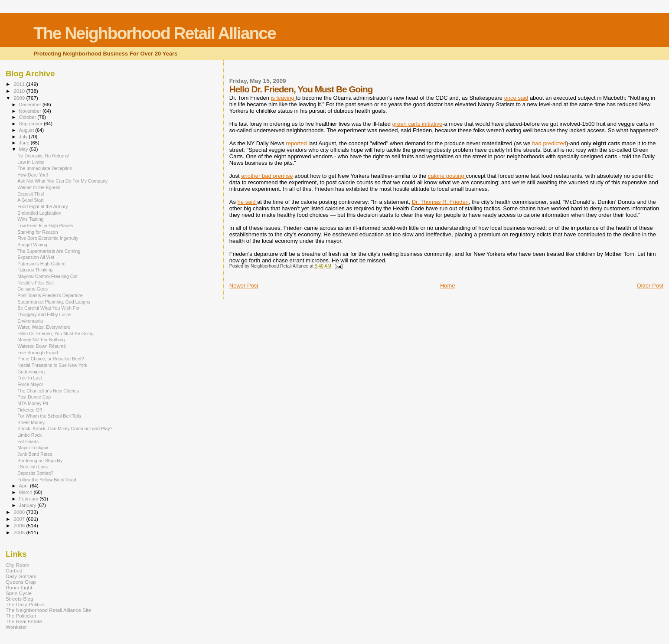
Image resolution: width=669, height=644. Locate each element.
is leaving (284, 98)
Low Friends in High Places (45, 226)
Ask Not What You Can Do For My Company (62, 181)
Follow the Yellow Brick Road (47, 480)
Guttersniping (31, 372)
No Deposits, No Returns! (43, 156)
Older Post (650, 286)
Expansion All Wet (36, 257)
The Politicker (21, 616)
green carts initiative (418, 124)
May (24, 149)
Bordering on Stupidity (40, 461)
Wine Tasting (30, 219)
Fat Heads (28, 441)
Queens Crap (21, 582)
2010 (20, 91)
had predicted (549, 143)
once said (516, 98)
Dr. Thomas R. (440, 202)
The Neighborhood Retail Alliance (155, 33)
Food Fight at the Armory (42, 206)
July (24, 137)
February (29, 499)
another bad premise (267, 176)
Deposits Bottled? (35, 473)
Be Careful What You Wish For (48, 308)
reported (296, 143)
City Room (18, 565)
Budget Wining (32, 245)
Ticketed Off (29, 410)
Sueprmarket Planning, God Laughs (54, 302)
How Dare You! (33, 175)
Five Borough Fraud (38, 353)
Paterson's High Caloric (41, 264)
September (32, 124)
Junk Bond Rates (35, 454)
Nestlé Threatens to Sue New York (52, 365)
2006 (20, 525)
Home (448, 286)
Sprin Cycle (19, 593)
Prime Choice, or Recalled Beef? (51, 359)
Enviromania (30, 321)
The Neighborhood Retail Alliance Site (48, 610)
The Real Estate (24, 621)
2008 (20, 512)
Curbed (14, 570)
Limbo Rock (29, 435)
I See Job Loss (33, 467)
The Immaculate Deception (45, 168)
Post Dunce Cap (34, 397)
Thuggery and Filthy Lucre (44, 314)
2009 (20, 98)
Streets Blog (20, 599)
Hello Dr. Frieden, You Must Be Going (55, 333)
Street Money (31, 422)
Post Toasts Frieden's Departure (50, 295)
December (31, 105)
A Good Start (31, 200)
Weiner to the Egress (39, 187)
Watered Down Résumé (42, 346)
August (27, 130)
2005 (20, 532)
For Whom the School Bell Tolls (49, 416)
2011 (20, 84)
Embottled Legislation (39, 213)
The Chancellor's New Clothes (48, 391)
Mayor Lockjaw (33, 448)
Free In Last (29, 378)
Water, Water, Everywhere (44, 327)
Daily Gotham (21, 576)
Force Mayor (30, 384)
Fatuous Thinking (35, 270)
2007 (20, 519)
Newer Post (244, 286)
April (24, 486)
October (28, 117)
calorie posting (447, 176)
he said (248, 202)
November (31, 111)
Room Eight (19, 587)
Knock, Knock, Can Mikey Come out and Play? (65, 428)
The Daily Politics (25, 604)
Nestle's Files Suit (36, 283)
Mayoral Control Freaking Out (47, 276)
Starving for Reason (38, 232)
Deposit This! (31, 194)
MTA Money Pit (33, 403)
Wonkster (16, 627)
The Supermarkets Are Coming (49, 251)
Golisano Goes (33, 289)
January (28, 505)
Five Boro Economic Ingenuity (48, 238)
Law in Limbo (31, 162)
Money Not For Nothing (41, 340)
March (26, 492)
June (25, 143)
